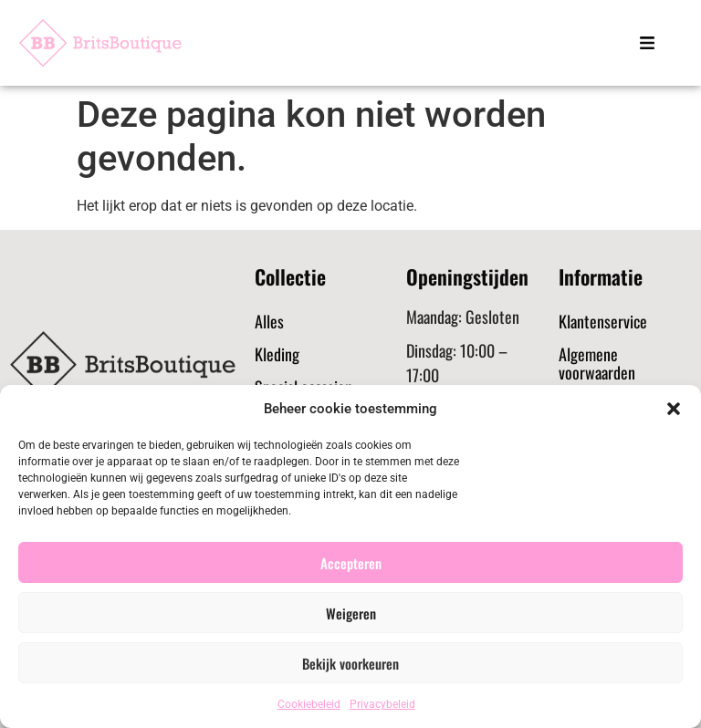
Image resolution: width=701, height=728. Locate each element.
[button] (674, 409)
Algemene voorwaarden (597, 363)
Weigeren (351, 613)
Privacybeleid (382, 704)
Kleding (277, 354)
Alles (269, 321)
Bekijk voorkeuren (350, 663)
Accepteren (351, 563)
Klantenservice (603, 321)
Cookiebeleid (309, 704)
